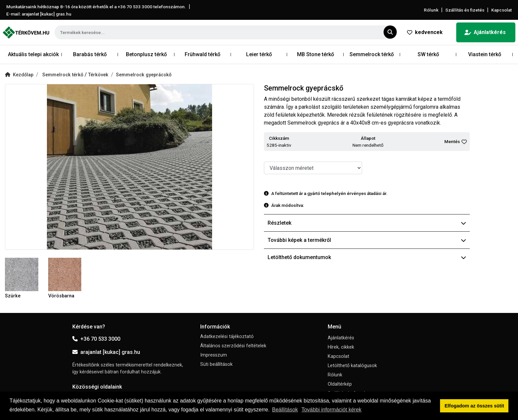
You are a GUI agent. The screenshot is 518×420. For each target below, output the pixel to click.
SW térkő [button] (428, 54)
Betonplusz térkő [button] (146, 54)
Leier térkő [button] (259, 54)
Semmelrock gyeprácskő (144, 75)
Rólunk (431, 10)
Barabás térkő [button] (90, 54)
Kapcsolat (501, 10)
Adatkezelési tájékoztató (227, 337)
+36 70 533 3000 (96, 339)
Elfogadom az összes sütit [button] (474, 406)
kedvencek (425, 32)
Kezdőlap (19, 75)
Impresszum (214, 355)
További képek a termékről (367, 240)
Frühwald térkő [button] (203, 54)
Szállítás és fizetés (465, 10)
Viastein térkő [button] (485, 54)
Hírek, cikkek (341, 347)
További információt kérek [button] (332, 410)
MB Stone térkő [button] (315, 54)
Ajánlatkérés (485, 32)
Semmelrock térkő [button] (372, 54)
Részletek (367, 223)
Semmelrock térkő (63, 75)
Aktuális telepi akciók (33, 54)
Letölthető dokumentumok (367, 257)
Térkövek (98, 75)
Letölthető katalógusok (352, 366)
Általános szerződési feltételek (233, 346)
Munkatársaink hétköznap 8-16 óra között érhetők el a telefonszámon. (96, 7)
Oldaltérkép (340, 384)
